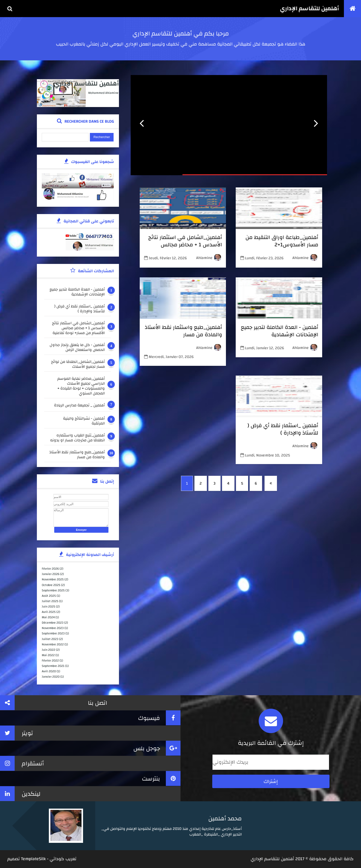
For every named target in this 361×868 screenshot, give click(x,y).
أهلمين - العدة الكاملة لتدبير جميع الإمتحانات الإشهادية (280, 331)
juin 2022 (48, 650)
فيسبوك (159, 718)
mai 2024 (48, 617)
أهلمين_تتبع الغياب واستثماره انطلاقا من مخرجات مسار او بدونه (77, 438)
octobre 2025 (51, 585)
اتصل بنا (54, 703)
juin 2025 (48, 607)
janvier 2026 (51, 574)
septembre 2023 (53, 633)
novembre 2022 (53, 644)
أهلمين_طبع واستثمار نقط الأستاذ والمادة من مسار (183, 331)
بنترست (161, 778)
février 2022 (50, 661)
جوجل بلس (157, 748)
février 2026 (50, 569)
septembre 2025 (53, 590)
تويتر (16, 733)
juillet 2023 (50, 639)
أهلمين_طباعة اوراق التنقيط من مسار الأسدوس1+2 (282, 241)
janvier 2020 (51, 677)
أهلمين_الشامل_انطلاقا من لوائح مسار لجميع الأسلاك (78, 364)
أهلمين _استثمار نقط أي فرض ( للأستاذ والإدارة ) (283, 429)
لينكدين (20, 794)
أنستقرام (22, 763)
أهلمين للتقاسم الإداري (309, 9)
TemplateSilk (33, 859)
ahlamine (301, 258)
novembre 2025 (53, 579)
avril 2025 (49, 612)
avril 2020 (49, 671)
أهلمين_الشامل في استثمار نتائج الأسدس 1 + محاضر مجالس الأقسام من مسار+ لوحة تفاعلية (185, 245)
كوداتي (57, 859)
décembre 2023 (53, 623)
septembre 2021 (53, 666)
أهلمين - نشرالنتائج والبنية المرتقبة (84, 421)
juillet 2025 (50, 601)
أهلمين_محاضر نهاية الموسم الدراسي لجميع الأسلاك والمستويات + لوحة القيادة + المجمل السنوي (81, 386)
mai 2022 (48, 655)
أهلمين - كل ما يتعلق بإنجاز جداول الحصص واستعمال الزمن (77, 347)
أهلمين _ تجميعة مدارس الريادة (79, 406)
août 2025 (49, 596)
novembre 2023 (53, 628)
